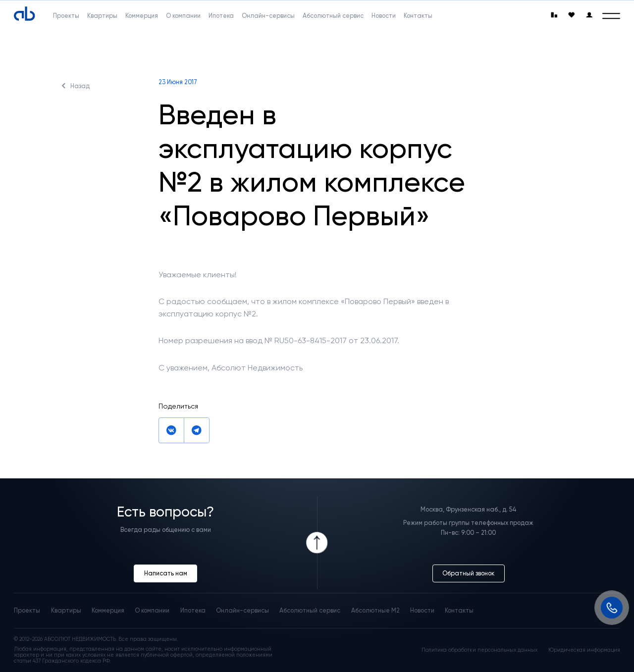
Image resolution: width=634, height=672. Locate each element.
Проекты (27, 610)
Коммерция (108, 610)
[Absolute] (25, 14)
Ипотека (193, 610)
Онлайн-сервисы (242, 610)
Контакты (459, 610)
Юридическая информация (584, 650)
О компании (152, 610)
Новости (422, 610)
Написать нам (166, 573)
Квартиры (66, 610)
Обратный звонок (468, 573)
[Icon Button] (317, 543)
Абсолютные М (375, 610)
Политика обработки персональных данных (479, 650)
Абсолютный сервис (310, 610)
